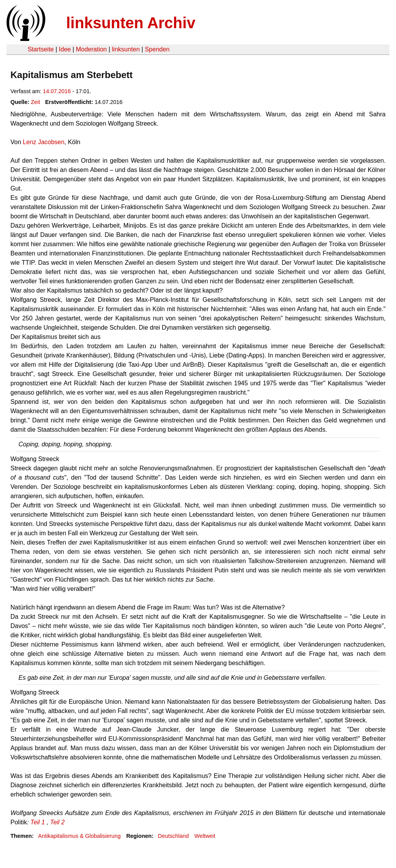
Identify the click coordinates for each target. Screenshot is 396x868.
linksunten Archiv (131, 23)
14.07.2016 (57, 91)
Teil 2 (58, 822)
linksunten (126, 49)
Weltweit (205, 836)
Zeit (36, 102)
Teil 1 (38, 822)
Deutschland (173, 836)
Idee (65, 49)
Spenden (157, 49)
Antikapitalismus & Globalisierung (79, 836)
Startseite (41, 49)
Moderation (91, 49)
